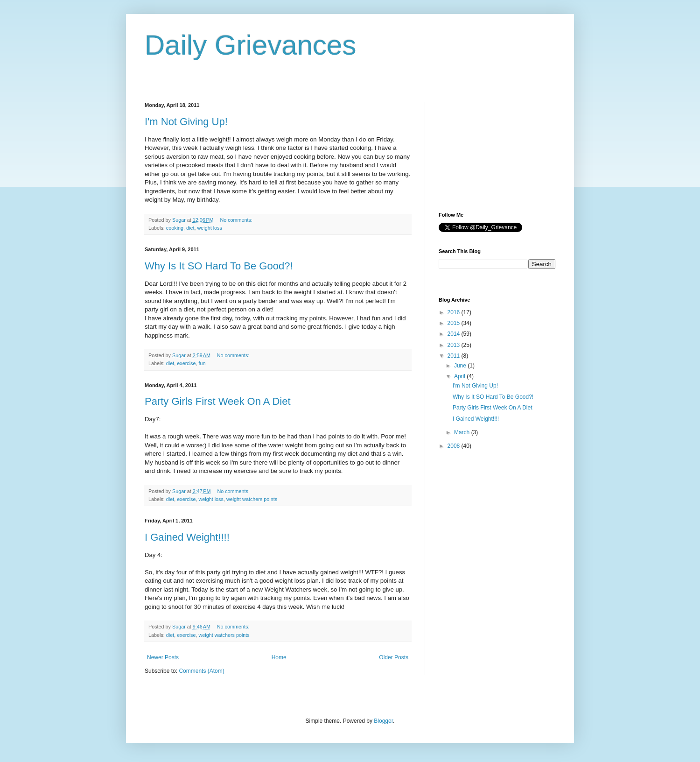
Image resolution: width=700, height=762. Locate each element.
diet (190, 228)
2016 (455, 312)
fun (202, 363)
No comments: (237, 220)
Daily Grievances (251, 45)
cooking (175, 228)
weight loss (209, 228)
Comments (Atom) (201, 671)
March (463, 432)
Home (279, 657)
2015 (455, 323)
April (460, 376)
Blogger (383, 721)
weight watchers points (252, 499)
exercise (186, 363)
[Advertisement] (485, 149)
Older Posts (394, 657)
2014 (455, 334)
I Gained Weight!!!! (187, 537)
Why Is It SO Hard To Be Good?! (219, 266)
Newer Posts (163, 657)
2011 (455, 356)
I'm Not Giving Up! (186, 122)
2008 (455, 446)
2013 (455, 345)
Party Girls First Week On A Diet (218, 401)
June (461, 366)
